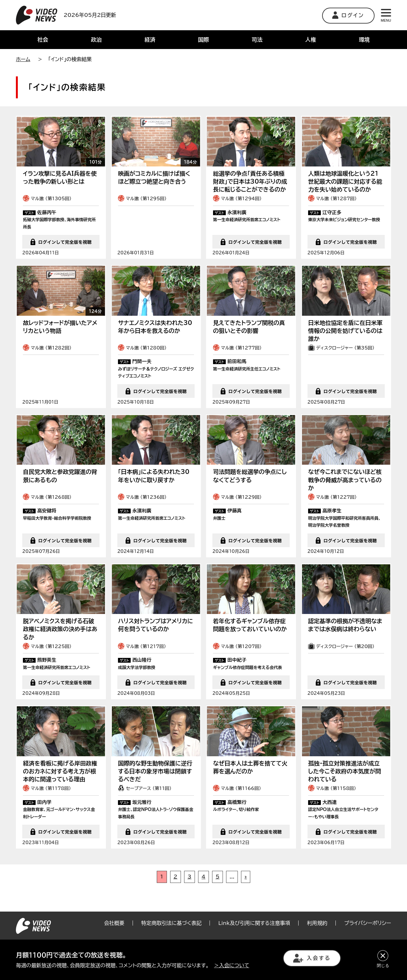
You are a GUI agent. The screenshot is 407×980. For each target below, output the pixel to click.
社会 (43, 40)
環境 (364, 40)
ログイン (348, 15)
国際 (203, 40)
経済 (150, 40)
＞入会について (232, 965)
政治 (96, 40)
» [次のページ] (246, 899)
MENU (386, 16)
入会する (312, 958)
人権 (311, 40)
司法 (257, 40)
